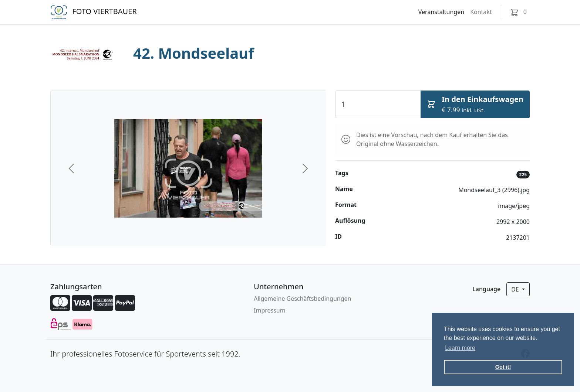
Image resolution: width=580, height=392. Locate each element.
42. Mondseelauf (194, 53)
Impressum (270, 310)
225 (523, 175)
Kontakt (481, 12)
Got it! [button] (503, 367)
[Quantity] (378, 104)
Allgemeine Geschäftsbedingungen (302, 299)
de (516, 289)
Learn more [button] (460, 348)
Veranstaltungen (441, 12)
